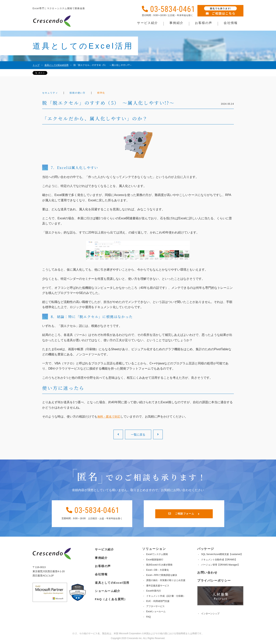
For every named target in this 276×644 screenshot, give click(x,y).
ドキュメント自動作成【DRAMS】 (219, 559)
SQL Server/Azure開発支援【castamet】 (222, 554)
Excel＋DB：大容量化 (158, 570)
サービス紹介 (104, 549)
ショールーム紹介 (107, 589)
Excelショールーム (156, 611)
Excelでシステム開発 (157, 554)
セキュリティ (51, 93)
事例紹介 (101, 557)
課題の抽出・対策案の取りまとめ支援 (166, 580)
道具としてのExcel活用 (112, 581)
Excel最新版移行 (155, 559)
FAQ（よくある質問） (111, 597)
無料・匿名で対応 (110, 417)
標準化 (106, 93)
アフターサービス (155, 606)
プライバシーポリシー (214, 581)
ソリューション (154, 549)
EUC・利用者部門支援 (158, 601)
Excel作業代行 (154, 591)
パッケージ (206, 549)
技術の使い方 (81, 93)
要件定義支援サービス (158, 585)
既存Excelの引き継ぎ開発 (159, 565)
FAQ (149, 617)
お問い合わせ (207, 573)
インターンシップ (210, 613)
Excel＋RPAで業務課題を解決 (162, 575)
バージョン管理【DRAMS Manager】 (220, 565)
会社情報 (101, 573)
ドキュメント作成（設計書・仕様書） (166, 596)
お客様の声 (102, 565)
